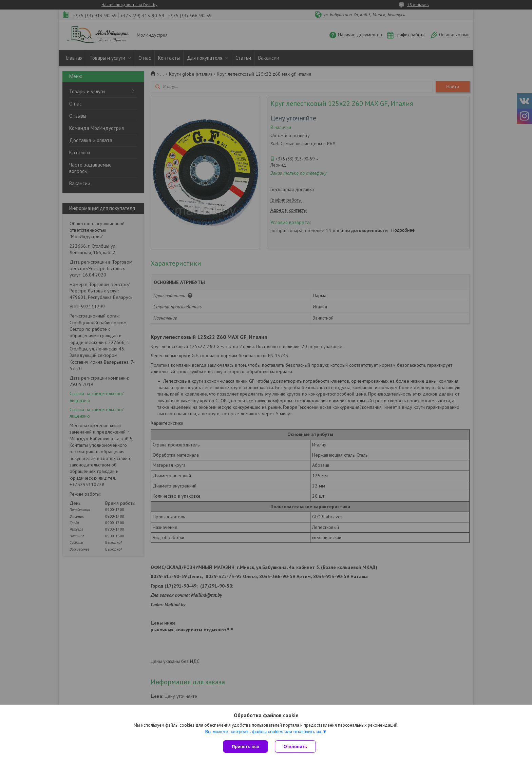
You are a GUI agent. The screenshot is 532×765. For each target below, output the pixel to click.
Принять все (245, 747)
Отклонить (295, 747)
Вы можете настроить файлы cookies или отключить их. (264, 732)
